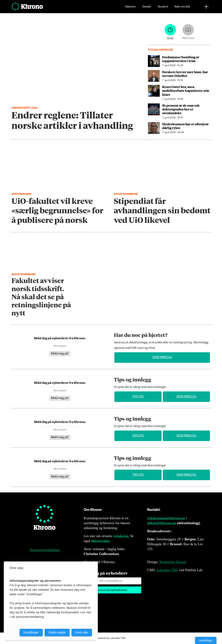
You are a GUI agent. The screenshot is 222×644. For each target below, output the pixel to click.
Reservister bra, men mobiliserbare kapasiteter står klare (186, 91)
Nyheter (131, 9)
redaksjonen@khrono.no (166, 518)
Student (163, 9)
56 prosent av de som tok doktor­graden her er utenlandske (181, 109)
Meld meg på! (60, 354)
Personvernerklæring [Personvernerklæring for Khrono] (45, 550)
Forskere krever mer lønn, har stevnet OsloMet (185, 74)
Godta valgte (57, 632)
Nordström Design (172, 562)
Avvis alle (82, 632)
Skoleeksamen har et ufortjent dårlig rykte (185, 126)
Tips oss (138, 397)
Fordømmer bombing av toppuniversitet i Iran (181, 59)
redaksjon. (121, 536)
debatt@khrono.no (162, 523)
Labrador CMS (167, 570)
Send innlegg (162, 357)
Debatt (147, 9)
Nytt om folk (182, 9)
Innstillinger (206, 640)
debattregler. (101, 541)
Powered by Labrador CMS (111, 638)
